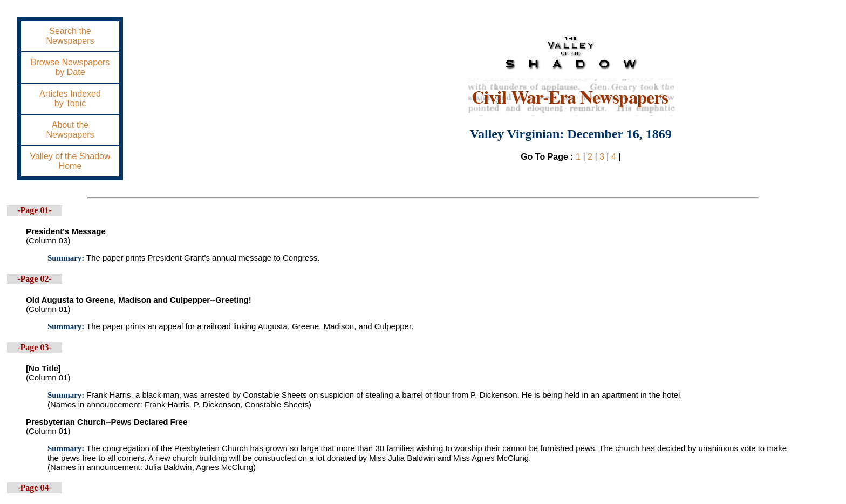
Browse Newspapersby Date (70, 67)
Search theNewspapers (70, 36)
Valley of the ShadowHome (70, 161)
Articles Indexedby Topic (70, 98)
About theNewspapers (70, 130)
